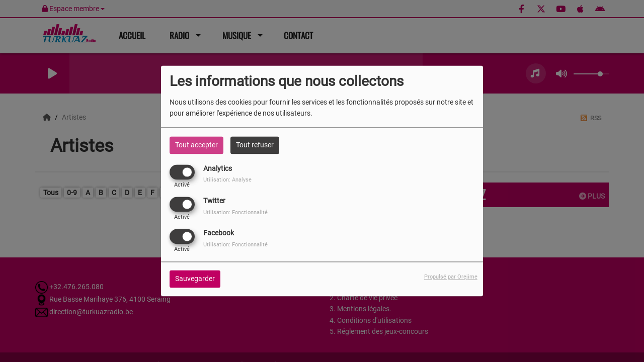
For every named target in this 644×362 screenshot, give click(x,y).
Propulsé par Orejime (451, 277)
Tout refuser (255, 145)
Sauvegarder (195, 279)
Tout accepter (196, 145)
